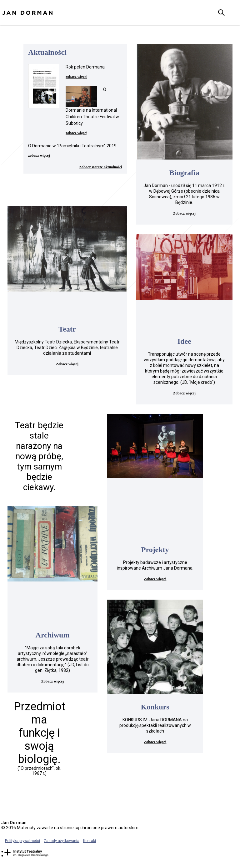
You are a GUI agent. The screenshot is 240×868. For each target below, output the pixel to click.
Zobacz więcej (184, 213)
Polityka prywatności (22, 841)
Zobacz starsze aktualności (100, 167)
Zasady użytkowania (62, 841)
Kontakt (90, 841)
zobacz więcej (77, 77)
